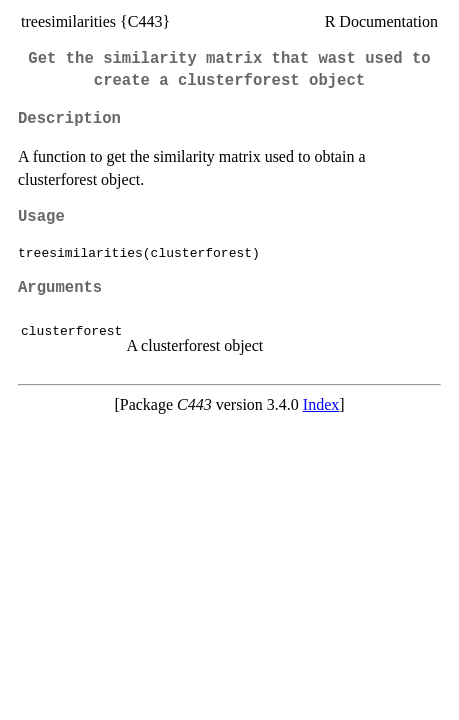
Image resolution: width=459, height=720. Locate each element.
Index (321, 404)
